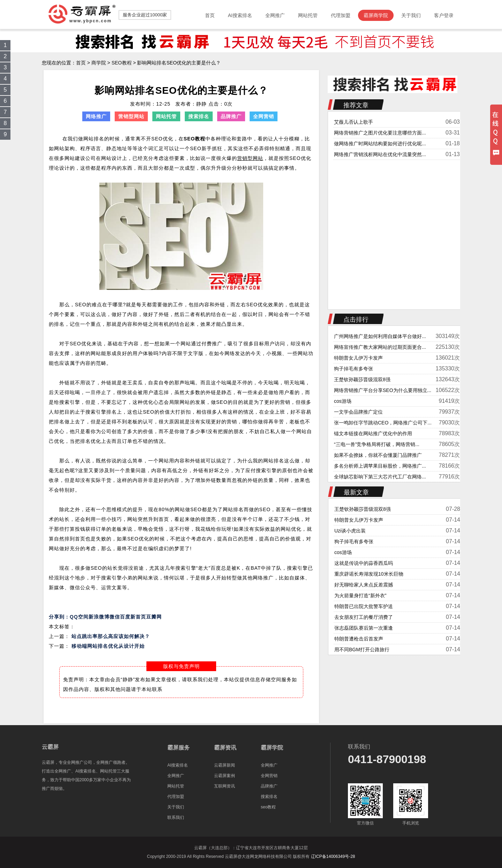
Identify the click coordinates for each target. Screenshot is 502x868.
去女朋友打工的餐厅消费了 (364, 617)
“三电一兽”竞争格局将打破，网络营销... (377, 444)
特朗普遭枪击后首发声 (359, 639)
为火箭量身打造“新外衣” (360, 596)
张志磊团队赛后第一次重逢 (364, 628)
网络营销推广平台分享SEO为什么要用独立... (383, 390)
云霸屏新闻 (225, 765)
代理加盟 (176, 797)
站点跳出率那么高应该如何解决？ (111, 636)
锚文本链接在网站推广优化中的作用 (373, 433)
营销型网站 (131, 116)
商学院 (99, 63)
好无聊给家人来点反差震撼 (364, 585)
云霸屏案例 (225, 776)
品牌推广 (231, 116)
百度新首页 (133, 617)
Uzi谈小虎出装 (350, 531)
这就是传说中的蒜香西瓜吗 (364, 563)
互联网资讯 (225, 786)
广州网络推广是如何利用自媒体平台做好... (380, 336)
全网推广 (176, 776)
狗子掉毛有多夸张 (353, 369)
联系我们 (176, 817)
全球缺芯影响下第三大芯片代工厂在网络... (380, 477)
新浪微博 (99, 617)
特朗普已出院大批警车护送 (364, 606)
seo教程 (268, 807)
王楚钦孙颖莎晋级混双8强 (362, 379)
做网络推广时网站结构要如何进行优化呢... (380, 144)
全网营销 (264, 116)
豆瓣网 (154, 617)
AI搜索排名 (178, 765)
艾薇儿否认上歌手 (353, 122)
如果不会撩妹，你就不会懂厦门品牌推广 (378, 455)
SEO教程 (122, 63)
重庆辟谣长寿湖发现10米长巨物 (369, 574)
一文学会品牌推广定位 (358, 412)
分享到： (59, 617)
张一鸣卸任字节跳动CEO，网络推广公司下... (383, 423)
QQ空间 (79, 617)
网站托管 (166, 116)
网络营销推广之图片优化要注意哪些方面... (380, 133)
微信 (115, 617)
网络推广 (96, 116)
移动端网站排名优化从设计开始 (108, 646)
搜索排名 (199, 116)
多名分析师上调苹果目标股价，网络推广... (380, 466)
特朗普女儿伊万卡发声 (358, 358)
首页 (81, 63)
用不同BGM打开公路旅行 (362, 650)
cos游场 (343, 401)
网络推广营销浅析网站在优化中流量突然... (380, 154)
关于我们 (176, 807)
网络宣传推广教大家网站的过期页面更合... (380, 347)
